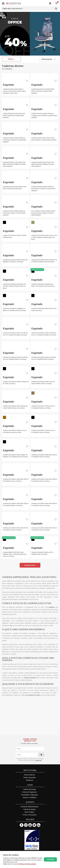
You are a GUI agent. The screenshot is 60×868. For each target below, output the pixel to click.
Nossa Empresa (30, 775)
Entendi (50, 859)
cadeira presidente (30, 678)
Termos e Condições (29, 797)
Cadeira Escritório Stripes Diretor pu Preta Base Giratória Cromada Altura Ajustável (14, 213)
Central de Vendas (29, 809)
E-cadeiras (51, 607)
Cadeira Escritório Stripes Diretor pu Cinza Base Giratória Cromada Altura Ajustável (14, 140)
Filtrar (11, 59)
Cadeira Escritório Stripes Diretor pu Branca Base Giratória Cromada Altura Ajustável (43, 189)
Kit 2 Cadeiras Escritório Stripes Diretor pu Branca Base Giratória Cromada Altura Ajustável (43, 213)
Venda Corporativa (29, 777)
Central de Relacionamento (29, 807)
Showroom (30, 780)
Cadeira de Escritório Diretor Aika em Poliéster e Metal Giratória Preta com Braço (14, 286)
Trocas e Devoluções (29, 815)
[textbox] (30, 9)
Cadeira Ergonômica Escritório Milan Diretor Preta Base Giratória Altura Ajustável (43, 91)
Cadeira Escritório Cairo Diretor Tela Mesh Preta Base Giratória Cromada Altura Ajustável (14, 164)
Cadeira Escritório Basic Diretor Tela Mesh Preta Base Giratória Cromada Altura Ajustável (43, 164)
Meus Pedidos (30, 812)
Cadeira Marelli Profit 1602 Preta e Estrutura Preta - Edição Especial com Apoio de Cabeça (15, 554)
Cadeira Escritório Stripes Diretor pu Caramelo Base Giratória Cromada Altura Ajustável (44, 115)
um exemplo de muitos (33, 695)
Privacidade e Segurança (30, 795)
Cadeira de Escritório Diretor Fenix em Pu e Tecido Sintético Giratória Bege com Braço (44, 237)
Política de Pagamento (30, 792)
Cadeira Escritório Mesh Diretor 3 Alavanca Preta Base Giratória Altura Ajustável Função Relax (14, 91)
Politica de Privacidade (27, 864)
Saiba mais (38, 760)
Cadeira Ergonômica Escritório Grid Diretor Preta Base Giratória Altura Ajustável (14, 115)
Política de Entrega (30, 789)
